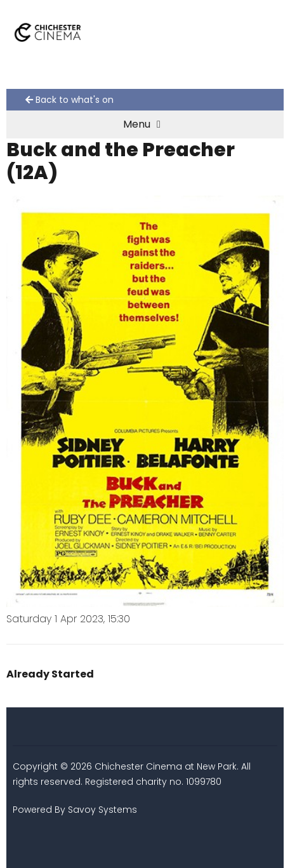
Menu (142, 124)
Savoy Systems (102, 810)
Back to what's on (69, 100)
